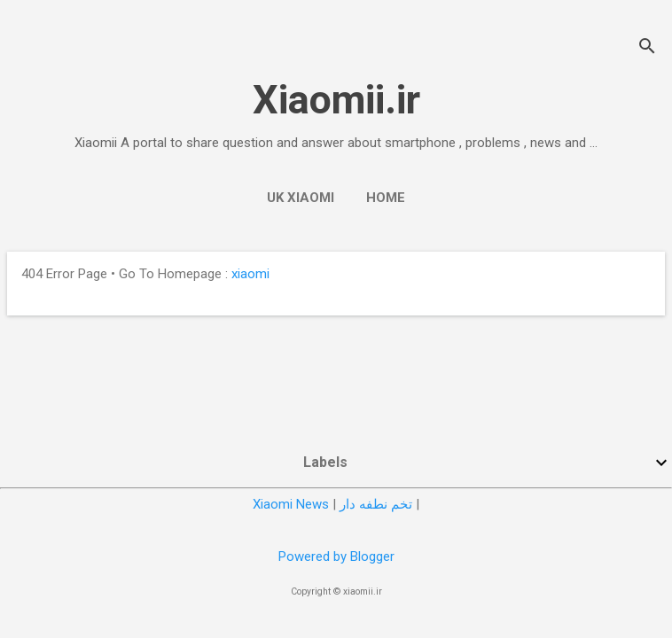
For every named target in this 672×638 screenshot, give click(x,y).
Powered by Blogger (336, 556)
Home (386, 198)
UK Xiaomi (301, 198)
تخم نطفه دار (376, 504)
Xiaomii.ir (336, 100)
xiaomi (250, 274)
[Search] (647, 48)
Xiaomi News (291, 504)
